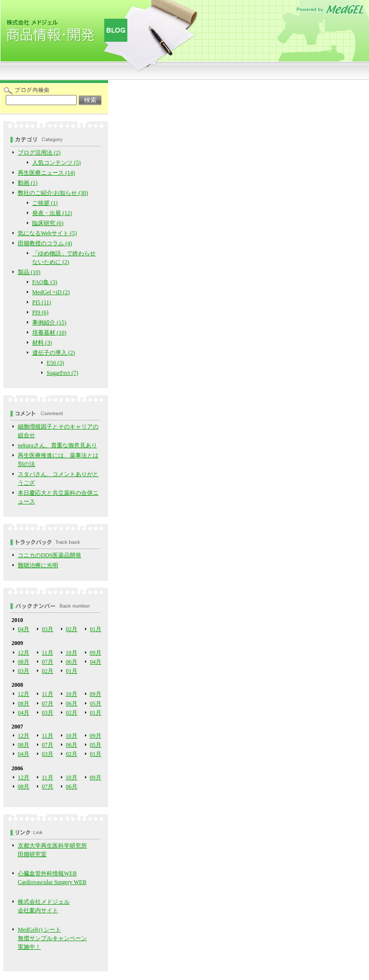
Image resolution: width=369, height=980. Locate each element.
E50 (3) (55, 363)
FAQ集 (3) (45, 282)
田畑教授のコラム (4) (45, 243)
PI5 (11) (42, 302)
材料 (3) (42, 343)
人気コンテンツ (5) (56, 163)
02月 (72, 629)
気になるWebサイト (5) (47, 233)
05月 (96, 704)
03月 (48, 629)
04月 (24, 629)
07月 (48, 662)
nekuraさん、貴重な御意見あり (57, 445)
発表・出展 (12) (52, 213)
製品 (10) (29, 272)
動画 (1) (28, 183)
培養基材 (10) (49, 333)
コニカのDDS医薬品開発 (49, 555)
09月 (96, 653)
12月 (24, 653)
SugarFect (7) (62, 373)
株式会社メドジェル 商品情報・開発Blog (65, 34)
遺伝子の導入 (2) (54, 353)
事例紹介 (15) (49, 323)
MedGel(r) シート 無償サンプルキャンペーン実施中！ (52, 938)
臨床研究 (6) (48, 223)
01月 (96, 629)
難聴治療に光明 (38, 565)
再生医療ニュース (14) (46, 173)
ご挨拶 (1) (45, 203)
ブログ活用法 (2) (39, 153)
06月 (72, 662)
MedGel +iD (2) (51, 292)
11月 (48, 653)
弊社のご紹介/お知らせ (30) (53, 193)
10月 (72, 653)
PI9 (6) (40, 312)
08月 (24, 662)
